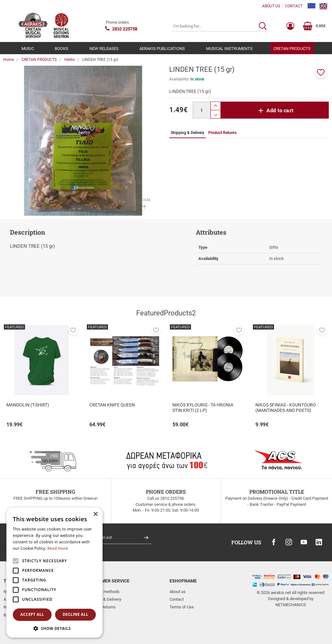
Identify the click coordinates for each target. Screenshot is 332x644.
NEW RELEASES (104, 49)
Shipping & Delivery (104, 599)
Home (8, 60)
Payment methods (103, 592)
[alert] (54, 573)
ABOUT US (271, 6)
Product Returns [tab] (222, 133)
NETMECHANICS (291, 605)
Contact (177, 599)
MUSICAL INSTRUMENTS (229, 49)
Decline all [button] (76, 614)
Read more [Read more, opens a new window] (58, 548)
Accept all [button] (32, 614)
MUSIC (28, 49)
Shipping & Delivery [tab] (187, 133)
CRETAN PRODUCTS (292, 49)
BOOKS (62, 49)
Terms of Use (182, 607)
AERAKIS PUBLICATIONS (162, 49)
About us (178, 592)
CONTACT (294, 6)
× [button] (95, 514)
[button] (321, 72)
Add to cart (280, 110)
